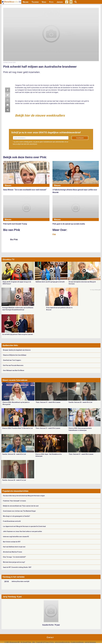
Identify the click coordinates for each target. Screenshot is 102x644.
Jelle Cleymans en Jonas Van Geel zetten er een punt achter (23, 531)
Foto (51, 2)
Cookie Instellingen (77, 642)
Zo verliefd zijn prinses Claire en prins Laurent (18, 334)
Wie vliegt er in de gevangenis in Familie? (16, 516)
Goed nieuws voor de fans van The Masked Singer (19, 511)
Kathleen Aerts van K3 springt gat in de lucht (50, 282)
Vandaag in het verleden (13, 577)
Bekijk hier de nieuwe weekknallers (40, 115)
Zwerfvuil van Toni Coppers (12, 360)
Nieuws (26, 2)
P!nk (54, 234)
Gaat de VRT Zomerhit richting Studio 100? (17, 567)
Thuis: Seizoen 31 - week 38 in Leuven (81, 454)
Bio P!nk (14, 240)
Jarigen (60, 2)
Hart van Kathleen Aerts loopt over (14, 547)
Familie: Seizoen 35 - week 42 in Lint (14, 454)
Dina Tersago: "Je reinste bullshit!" (14, 557)
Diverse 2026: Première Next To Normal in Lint (18, 428)
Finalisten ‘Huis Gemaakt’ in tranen (14, 501)
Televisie (35, 2)
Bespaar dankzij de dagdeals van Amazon (17, 350)
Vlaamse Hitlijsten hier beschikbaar (15, 355)
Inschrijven (80, 138)
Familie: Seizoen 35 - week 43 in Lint (80, 402)
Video (44, 2)
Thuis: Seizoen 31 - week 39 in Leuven (48, 428)
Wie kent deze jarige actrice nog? (14, 562)
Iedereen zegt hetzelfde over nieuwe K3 (16, 537)
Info (34, 642)
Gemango (93, 642)
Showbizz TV (8, 260)
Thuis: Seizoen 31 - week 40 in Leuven (48, 402)
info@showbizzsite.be (62, 642)
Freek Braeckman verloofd (12, 521)
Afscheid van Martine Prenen (13, 552)
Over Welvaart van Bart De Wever (14, 370)
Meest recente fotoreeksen (15, 380)
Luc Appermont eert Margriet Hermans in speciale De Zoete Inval (24, 526)
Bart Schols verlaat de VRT (12, 542)
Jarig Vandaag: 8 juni (12, 597)
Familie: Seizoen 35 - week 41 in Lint (14, 480)
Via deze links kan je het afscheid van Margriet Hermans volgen (24, 496)
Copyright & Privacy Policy (45, 642)
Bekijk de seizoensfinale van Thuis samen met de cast (21, 506)
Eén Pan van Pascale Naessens (13, 365)
